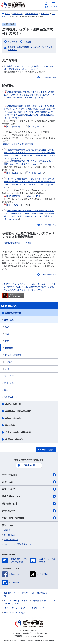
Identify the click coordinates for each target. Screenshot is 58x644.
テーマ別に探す (29, 475)
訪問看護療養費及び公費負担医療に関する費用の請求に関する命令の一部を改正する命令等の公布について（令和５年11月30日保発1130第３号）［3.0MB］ (29, 95)
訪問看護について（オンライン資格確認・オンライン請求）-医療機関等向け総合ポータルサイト (29, 68)
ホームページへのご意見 (15, 613)
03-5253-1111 (30, 636)
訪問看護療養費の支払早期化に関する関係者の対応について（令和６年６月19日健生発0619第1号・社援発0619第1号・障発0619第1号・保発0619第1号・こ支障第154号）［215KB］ (30, 215)
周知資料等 (13, 42)
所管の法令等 (29, 511)
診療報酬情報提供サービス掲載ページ (21, 243)
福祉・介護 (9, 376)
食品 (7, 334)
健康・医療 (9, 320)
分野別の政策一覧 (13, 313)
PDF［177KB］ (14, 196)
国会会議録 (10, 425)
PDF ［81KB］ (13, 205)
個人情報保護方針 (40, 593)
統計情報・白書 (29, 504)
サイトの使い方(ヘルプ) (15, 608)
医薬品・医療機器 (13, 355)
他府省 (7, 530)
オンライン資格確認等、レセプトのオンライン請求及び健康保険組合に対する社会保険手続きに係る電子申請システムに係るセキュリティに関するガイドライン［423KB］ (29, 183)
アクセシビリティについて (44, 601)
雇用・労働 (9, 383)
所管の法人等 (10, 535)
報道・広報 (29, 482)
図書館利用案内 (11, 540)
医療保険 (9, 348)
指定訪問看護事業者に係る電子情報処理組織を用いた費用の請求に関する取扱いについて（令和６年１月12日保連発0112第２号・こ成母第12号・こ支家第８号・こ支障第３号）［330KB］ (30, 154)
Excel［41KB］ (36, 127)
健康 (7, 327)
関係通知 (27, 42)
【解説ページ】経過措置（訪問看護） (19, 144)
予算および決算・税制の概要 (18, 432)
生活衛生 (9, 362)
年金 (6, 390)
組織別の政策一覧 (13, 404)
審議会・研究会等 (13, 418)
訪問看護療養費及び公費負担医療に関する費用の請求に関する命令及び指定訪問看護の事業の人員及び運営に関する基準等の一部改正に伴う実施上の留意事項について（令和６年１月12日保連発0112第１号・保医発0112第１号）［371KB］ (29, 112)
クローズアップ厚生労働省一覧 (18, 544)
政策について (29, 489)
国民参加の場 (29, 465)
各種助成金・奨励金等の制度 (18, 411)
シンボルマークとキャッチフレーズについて (16, 602)
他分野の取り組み (12, 397)
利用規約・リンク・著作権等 (16, 595)
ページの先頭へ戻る (48, 77)
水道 (7, 369)
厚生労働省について (29, 496)
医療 (7, 341)
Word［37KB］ (35, 173)
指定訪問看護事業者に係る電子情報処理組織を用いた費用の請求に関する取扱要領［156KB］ (29, 163)
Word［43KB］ (35, 196)
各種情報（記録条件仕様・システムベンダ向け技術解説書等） (30, 48)
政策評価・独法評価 (14, 439)
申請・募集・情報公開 (29, 518)
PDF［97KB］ (13, 173)
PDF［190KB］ (14, 127)
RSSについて (38, 608)
